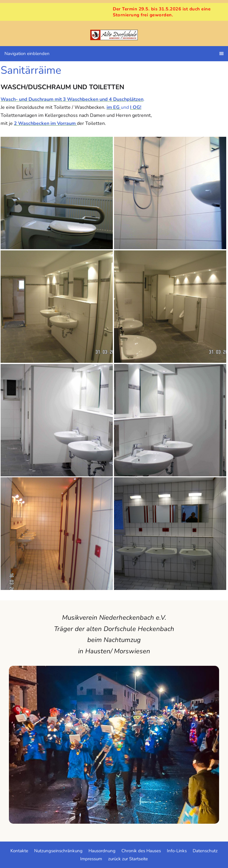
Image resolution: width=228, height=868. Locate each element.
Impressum (91, 859)
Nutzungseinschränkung (58, 851)
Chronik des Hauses (141, 851)
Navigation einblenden (27, 54)
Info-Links (177, 851)
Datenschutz (205, 851)
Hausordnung (102, 851)
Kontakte (19, 851)
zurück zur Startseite (128, 859)
